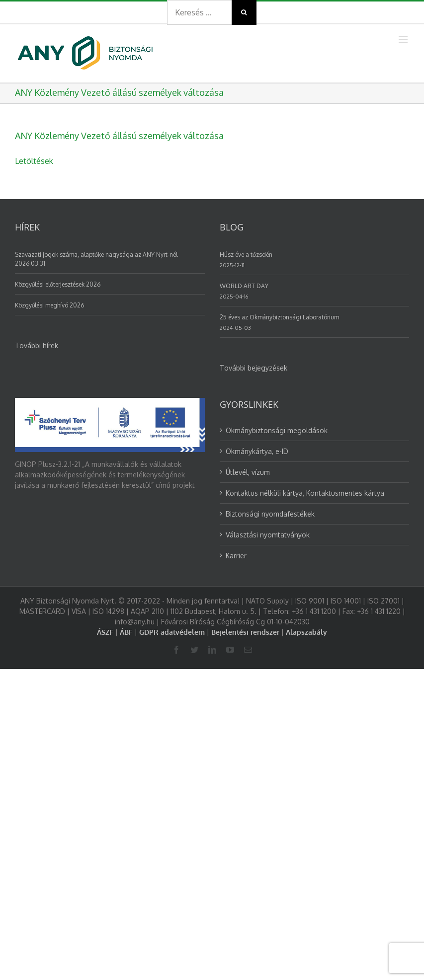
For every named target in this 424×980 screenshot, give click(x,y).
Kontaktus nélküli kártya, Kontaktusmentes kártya (305, 493)
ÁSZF (105, 632)
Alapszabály (306, 632)
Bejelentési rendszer (245, 632)
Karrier (236, 556)
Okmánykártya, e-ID (257, 451)
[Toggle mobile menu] (404, 39)
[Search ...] (199, 12)
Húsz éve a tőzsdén (246, 255)
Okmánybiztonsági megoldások (277, 430)
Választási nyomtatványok (268, 535)
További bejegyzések (254, 368)
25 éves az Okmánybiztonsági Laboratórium (279, 317)
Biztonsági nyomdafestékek (270, 514)
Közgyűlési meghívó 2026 (49, 305)
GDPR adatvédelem (172, 632)
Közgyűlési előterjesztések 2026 (58, 284)
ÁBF (126, 632)
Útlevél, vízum (248, 472)
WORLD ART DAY (244, 286)
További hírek (37, 345)
